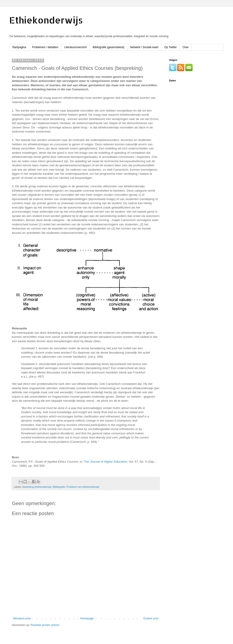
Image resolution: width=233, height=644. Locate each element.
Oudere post (151, 618)
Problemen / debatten (45, 47)
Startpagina (19, 47)
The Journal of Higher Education (105, 462)
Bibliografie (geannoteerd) (109, 47)
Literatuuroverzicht (75, 47)
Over (186, 47)
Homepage (87, 618)
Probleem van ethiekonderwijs (83, 487)
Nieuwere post (22, 618)
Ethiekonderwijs (46, 20)
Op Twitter (170, 47)
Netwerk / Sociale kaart (144, 47)
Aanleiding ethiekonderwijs (37, 487)
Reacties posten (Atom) (45, 625)
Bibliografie (59, 487)
